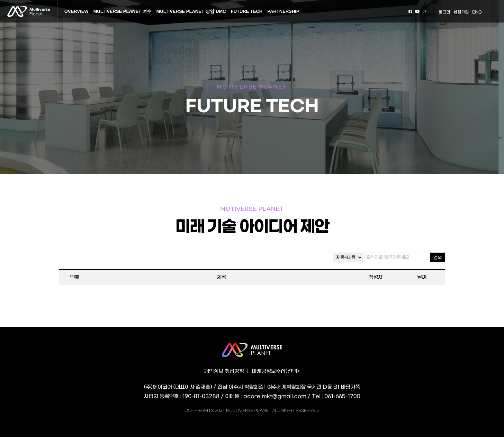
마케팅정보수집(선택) (275, 371)
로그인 (445, 12)
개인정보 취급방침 (224, 371)
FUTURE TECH (247, 11)
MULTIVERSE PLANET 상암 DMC (191, 11)
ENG (477, 12)
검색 (437, 258)
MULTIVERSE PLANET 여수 (122, 11)
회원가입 (461, 12)
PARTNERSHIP (283, 11)
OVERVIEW (76, 11)
